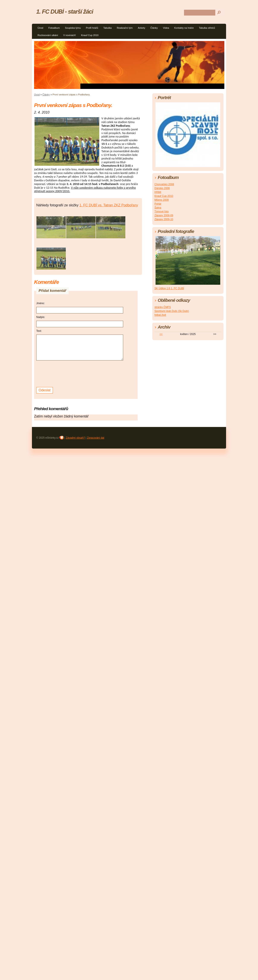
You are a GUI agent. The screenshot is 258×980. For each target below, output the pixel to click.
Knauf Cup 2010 (90, 35)
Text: (39, 331)
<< (161, 334)
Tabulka (108, 28)
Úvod (40, 28)
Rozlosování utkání (48, 35)
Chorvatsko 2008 (164, 184)
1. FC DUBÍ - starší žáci (65, 12)
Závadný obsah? (75, 438)
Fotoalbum (54, 28)
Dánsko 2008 (162, 188)
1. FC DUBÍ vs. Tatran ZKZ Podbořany (109, 205)
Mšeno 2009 (162, 200)
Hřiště (158, 192)
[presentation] (69, 373)
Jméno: (40, 303)
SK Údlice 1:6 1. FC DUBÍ (169, 288)
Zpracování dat (96, 438)
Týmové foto (162, 212)
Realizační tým (125, 28)
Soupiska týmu (73, 28)
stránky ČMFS (163, 307)
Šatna (158, 208)
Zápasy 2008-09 (164, 215)
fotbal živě (160, 315)
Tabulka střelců (207, 28)
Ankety (142, 28)
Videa (166, 28)
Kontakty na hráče (184, 28)
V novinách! (69, 35)
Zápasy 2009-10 (164, 219)
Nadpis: (41, 317)
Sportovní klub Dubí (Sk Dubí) (172, 311)
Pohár (158, 204)
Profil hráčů (92, 28)
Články (154, 28)
